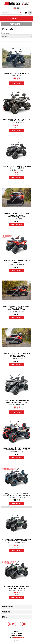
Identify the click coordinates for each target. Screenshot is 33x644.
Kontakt (6, 617)
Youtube (24, 624)
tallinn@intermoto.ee (18, 637)
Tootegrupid (15, 24)
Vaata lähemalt (17, 83)
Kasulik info (8, 607)
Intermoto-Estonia (14, 624)
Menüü (15, 19)
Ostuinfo (6, 612)
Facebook (19, 624)
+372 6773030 (10, 624)
